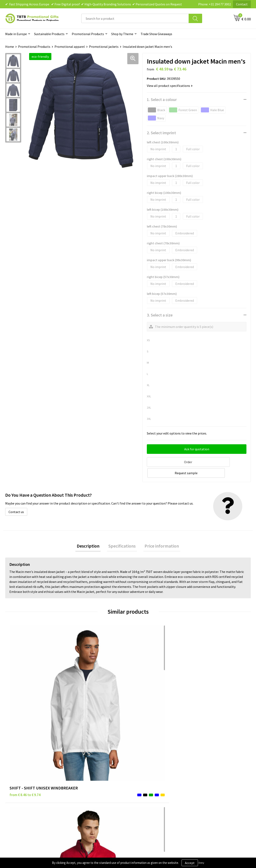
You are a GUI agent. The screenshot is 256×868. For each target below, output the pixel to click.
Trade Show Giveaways (156, 34)
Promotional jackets (104, 47)
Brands (138, 753)
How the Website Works (89, 766)
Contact (242, 4)
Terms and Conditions (149, 772)
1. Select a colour (162, 99)
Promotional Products (88, 34)
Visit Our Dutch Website (211, 772)
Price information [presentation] (159, 534)
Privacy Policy (143, 760)
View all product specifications (170, 86)
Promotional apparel (70, 47)
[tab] (91, 534)
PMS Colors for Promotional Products (99, 778)
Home (10, 47)
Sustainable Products (49, 34)
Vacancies (201, 760)
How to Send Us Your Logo (91, 785)
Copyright (140, 778)
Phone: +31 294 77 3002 (215, 4)
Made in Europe (16, 34)
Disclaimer (141, 766)
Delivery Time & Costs (88, 760)
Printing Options (85, 772)
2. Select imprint (161, 133)
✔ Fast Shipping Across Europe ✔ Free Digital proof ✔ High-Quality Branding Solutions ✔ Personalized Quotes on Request (94, 4)
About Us (200, 753)
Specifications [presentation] (122, 534)
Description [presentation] (91, 534)
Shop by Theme (122, 34)
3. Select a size (160, 315)
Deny (201, 863)
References (202, 766)
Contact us (16, 500)
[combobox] (135, 18)
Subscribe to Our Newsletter (153, 785)
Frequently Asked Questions (92, 753)
